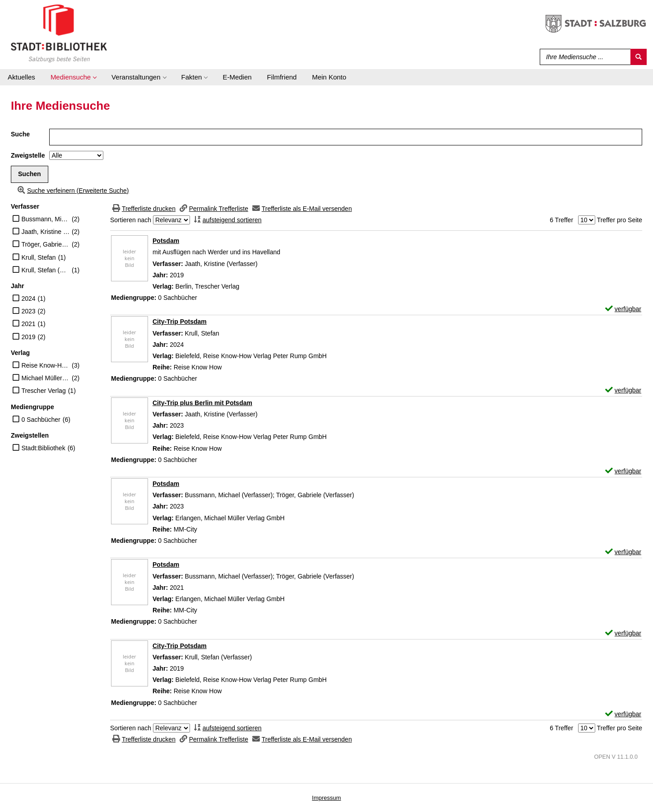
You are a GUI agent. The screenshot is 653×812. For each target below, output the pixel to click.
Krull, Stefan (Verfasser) (45, 270)
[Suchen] (639, 57)
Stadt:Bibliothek (43, 448)
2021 (28, 324)
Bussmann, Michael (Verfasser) (45, 219)
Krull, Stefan (38, 257)
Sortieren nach (131, 220)
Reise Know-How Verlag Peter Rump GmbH (45, 365)
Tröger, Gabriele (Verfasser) (45, 244)
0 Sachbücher (41, 420)
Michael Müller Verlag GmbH (45, 378)
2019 (28, 337)
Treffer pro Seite (620, 220)
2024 (28, 299)
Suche (20, 134)
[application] (73, 77)
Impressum (326, 798)
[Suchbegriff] (583, 57)
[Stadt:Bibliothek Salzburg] (59, 33)
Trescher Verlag (43, 391)
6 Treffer (561, 220)
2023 (28, 311)
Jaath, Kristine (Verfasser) (45, 232)
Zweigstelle (28, 155)
